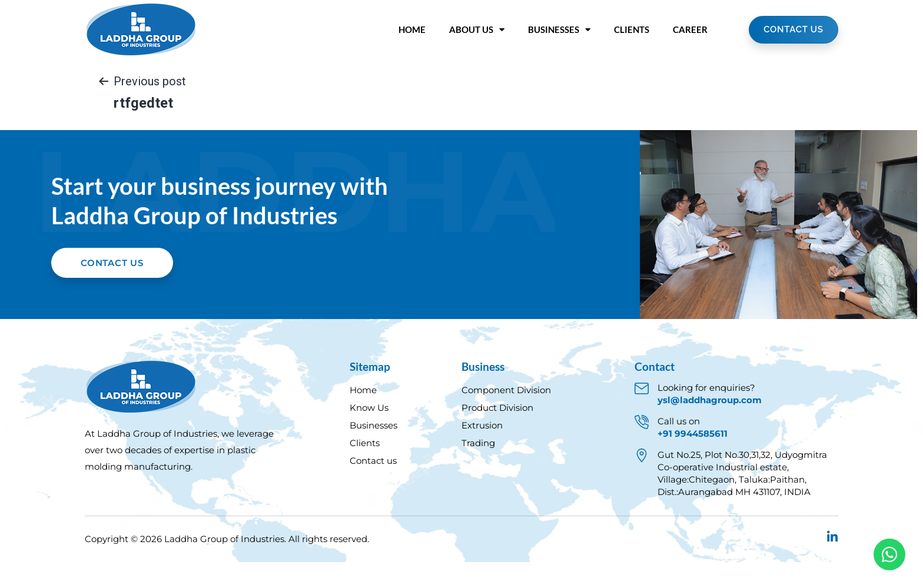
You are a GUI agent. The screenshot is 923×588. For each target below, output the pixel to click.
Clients (632, 29)
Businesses (559, 30)
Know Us (369, 433)
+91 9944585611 (693, 459)
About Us (477, 30)
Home (412, 29)
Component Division (506, 416)
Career (690, 29)
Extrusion (482, 451)
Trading (478, 469)
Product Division (497, 433)
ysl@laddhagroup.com (710, 426)
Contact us (373, 486)
